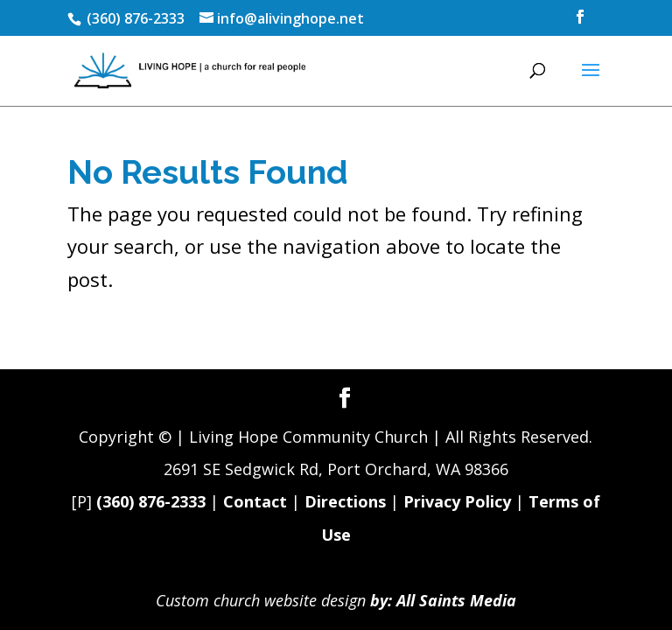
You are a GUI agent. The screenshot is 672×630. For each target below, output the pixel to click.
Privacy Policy (457, 501)
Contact (255, 501)
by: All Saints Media (443, 600)
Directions (345, 501)
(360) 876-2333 (151, 501)
